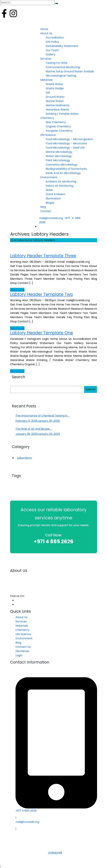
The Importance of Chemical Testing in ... (42, 416)
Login (3, 21)
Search (90, 389)
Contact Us (23, 647)
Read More (17, 290)
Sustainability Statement (62, 46)
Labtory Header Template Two (41, 294)
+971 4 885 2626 (54, 542)
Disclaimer (22, 651)
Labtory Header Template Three (43, 256)
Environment (24, 638)
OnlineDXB (55, 853)
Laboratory (25, 458)
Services (21, 621)
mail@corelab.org (51, 218)
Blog (18, 643)
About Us (21, 617)
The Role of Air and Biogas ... (34, 429)
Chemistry (22, 630)
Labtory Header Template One (42, 333)
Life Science (23, 634)
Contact (46, 211)
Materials (22, 626)
